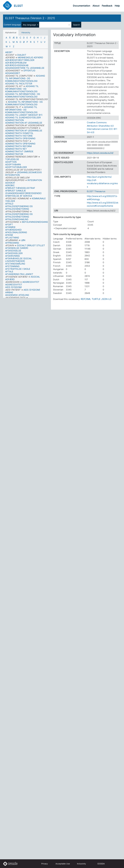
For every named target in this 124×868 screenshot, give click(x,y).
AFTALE (9, 272)
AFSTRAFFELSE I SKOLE (18, 269)
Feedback (107, 6)
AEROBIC (10, 185)
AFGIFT (9, 225)
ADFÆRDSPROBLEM (16, 63)
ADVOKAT (10, 183)
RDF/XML (86, 299)
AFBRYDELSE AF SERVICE (19, 196)
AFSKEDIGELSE (13, 251)
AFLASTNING (12, 238)
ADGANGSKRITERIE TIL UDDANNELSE (25, 68)
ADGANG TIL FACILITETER (19, 84)
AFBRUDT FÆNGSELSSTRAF (20, 188)
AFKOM (9, 235)
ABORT (9, 52)
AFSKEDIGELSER (14, 253)
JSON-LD (106, 299)
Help (117, 6)
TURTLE (96, 299)
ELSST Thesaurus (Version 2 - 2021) (30, 18)
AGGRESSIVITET (14, 285)
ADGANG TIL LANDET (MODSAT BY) (24, 115)
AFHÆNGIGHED (13, 230)
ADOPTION (11, 162)
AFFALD (9, 204)
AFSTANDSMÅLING (15, 264)
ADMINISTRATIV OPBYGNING (20, 138)
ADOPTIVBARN (13, 165)
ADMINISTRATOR (14, 154)
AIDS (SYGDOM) (13, 287)
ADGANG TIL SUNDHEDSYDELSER (23, 118)
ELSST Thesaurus (96, 191)
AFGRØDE (10, 227)
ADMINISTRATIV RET (16, 149)
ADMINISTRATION (15, 120)
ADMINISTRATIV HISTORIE (19, 136)
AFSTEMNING (12, 266)
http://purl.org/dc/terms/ (99, 177)
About (96, 6)
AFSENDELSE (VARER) (17, 248)
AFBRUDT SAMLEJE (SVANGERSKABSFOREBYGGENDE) (23, 192)
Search (76, 25)
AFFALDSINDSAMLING (17, 219)
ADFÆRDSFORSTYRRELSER (20, 60)
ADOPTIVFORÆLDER (16, 167)
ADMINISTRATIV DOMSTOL (19, 133)
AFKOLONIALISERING (16, 232)
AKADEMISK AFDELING (17, 295)
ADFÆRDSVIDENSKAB (17, 65)
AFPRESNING (12, 243)
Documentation (82, 6)
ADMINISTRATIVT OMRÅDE (19, 151)
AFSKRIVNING (12, 256)
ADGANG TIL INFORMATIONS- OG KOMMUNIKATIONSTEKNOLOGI (23, 95)
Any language (30, 25)
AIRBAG (9, 292)
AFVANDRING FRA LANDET (19, 274)
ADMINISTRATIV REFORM (18, 146)
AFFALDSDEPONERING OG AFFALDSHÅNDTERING (19, 208)
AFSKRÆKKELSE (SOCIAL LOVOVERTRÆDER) (18, 260)
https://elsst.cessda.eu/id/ (100, 153)
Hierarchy (26, 32)
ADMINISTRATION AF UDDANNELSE (24, 123)
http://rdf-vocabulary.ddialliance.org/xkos (102, 183)
